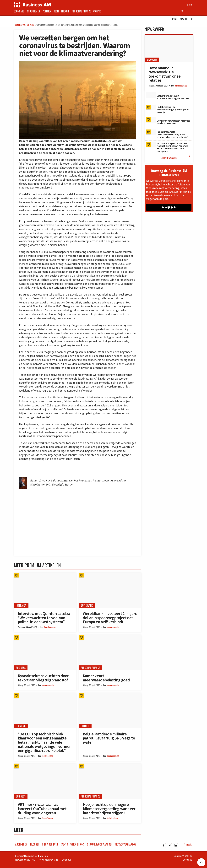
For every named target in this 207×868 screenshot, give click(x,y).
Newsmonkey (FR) (49, 860)
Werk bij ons (77, 844)
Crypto (97, 11)
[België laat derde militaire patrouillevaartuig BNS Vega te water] (110, 711)
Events (64, 844)
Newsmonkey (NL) (25, 860)
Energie (65, 11)
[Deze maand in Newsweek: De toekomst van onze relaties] (169, 48)
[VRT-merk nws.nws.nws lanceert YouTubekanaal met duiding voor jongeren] (45, 781)
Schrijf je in (169, 207)
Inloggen (35, 844)
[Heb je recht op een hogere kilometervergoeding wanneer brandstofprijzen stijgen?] (110, 781)
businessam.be (113, 627)
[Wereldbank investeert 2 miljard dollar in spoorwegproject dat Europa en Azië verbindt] (110, 590)
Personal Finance (81, 11)
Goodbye (66, 860)
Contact (187, 860)
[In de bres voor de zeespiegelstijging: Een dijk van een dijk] (151, 107)
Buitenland (87, 605)
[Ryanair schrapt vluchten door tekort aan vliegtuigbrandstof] (45, 652)
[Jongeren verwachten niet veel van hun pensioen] (151, 120)
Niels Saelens (47, 756)
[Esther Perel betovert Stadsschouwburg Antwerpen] (151, 95)
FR (191, 5)
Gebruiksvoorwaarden (100, 844)
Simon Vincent (48, 818)
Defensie (85, 726)
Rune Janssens (50, 627)
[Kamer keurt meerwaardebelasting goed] (110, 652)
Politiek (47, 11)
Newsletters (187, 19)
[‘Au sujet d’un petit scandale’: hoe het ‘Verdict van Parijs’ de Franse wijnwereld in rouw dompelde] (151, 145)
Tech (56, 11)
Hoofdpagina (19, 25)
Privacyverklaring (125, 844)
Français (188, 844)
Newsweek (152, 60)
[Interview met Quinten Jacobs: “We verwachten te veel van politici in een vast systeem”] (45, 590)
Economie (19, 11)
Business (21, 668)
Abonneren (21, 844)
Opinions (31, 25)
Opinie (174, 19)
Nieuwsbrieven (50, 844)
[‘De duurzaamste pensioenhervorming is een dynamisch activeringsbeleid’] (151, 132)
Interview (21, 605)
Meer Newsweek (176, 157)
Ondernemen (33, 11)
